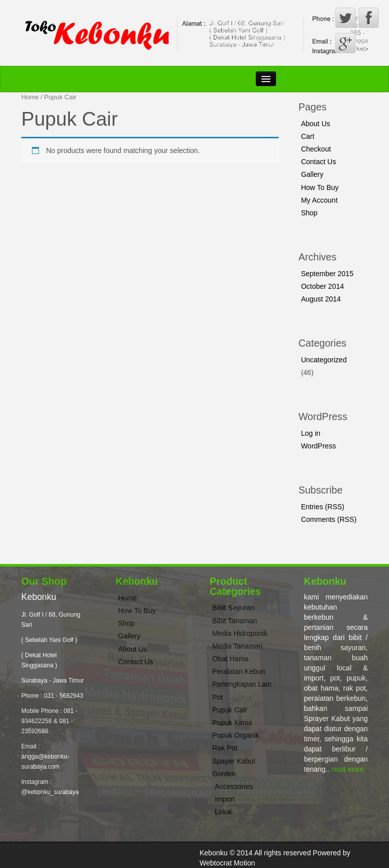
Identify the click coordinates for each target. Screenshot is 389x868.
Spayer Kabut (234, 761)
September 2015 (327, 274)
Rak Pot (225, 748)
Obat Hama (230, 659)
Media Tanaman (237, 646)
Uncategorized (324, 360)
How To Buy (320, 187)
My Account (319, 200)
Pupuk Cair (230, 710)
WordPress (318, 446)
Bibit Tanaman (235, 621)
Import (225, 799)
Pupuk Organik (236, 735)
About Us (316, 124)
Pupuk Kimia (232, 723)
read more (348, 769)
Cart (307, 136)
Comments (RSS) (329, 519)
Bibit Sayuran (233, 608)
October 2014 (322, 286)
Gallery (312, 174)
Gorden (224, 774)
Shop (309, 213)
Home (30, 97)
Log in (310, 433)
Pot (218, 697)
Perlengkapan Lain (242, 684)
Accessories (234, 786)
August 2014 (321, 299)
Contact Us (318, 162)
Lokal (223, 812)
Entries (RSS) (323, 507)
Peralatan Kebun (239, 671)
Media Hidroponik (240, 633)
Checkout (316, 149)
